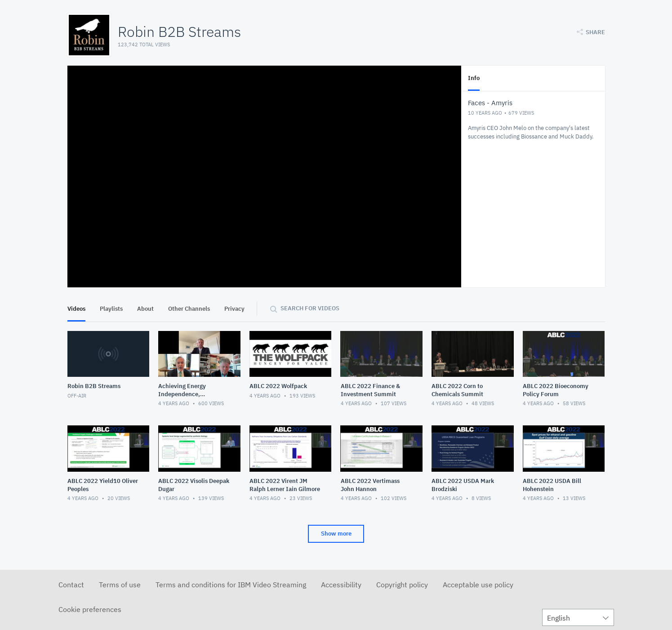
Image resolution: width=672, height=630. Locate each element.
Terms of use (120, 585)
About (145, 309)
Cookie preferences (90, 609)
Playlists (111, 309)
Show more (336, 534)
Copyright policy (402, 585)
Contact (71, 585)
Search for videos (310, 308)
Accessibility (341, 585)
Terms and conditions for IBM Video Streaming (231, 585)
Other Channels (189, 309)
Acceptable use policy (478, 585)
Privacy (234, 309)
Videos (76, 309)
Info (474, 78)
